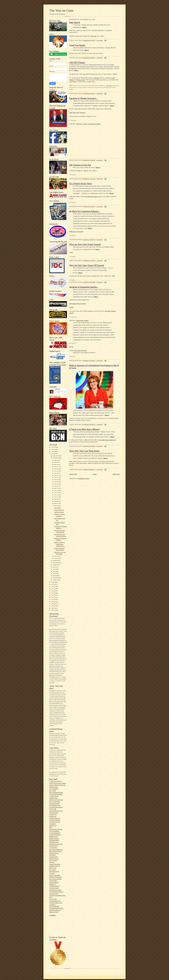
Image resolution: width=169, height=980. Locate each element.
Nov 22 (57, 475)
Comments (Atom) (83, 478)
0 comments (99, 40)
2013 (53, 593)
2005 (53, 610)
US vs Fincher (53, 899)
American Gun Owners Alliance (58, 783)
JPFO (51, 827)
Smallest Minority (54, 882)
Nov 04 (57, 556)
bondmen (73, 235)
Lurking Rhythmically (55, 835)
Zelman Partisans (54, 912)
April (54, 573)
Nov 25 (57, 471)
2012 (53, 595)
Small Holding (53, 881)
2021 (53, 449)
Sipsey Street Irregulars (55, 879)
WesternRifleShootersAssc (56, 908)
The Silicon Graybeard (55, 890)
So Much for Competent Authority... (85, 211)
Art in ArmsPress (54, 789)
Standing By (53, 884)
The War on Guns (61, 10)
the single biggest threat (106, 440)
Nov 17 (57, 486)
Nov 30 (57, 460)
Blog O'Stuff (53, 791)
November (56, 458)
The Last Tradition (54, 831)
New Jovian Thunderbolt (56, 849)
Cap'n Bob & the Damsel (56, 794)
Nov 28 (57, 464)
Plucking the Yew (54, 859)
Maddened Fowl (54, 836)
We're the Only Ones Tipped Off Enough (87, 265)
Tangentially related (82, 320)
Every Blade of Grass (55, 805)
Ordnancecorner (54, 857)
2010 (53, 599)
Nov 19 (57, 482)
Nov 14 (57, 490)
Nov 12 (57, 495)
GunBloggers (53, 816)
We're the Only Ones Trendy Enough (85, 244)
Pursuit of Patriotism (55, 864)
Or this (71, 307)
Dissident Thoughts (54, 803)
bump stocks (81, 80)
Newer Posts (73, 474)
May (54, 571)
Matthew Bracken (54, 838)
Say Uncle (52, 873)
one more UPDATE (81, 350)
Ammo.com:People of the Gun (57, 785)
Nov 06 (57, 506)
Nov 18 (57, 484)
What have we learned (76, 231)
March (55, 576)
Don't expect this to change (78, 304)
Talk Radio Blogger (54, 886)
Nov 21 (57, 477)
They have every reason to (77, 113)
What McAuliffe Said (55, 910)
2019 (53, 454)
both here (97, 78)
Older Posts (116, 474)
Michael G (74, 120)
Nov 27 (57, 467)
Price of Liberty (53, 860)
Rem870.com (53, 868)
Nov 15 (57, 488)
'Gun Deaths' (77, 45)
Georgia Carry (53, 814)
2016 (53, 586)
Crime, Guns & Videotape (56, 800)
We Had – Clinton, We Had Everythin (88, 124)
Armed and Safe (54, 787)
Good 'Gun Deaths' (59, 510)
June (54, 569)
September (56, 563)
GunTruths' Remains (55, 822)
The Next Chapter (54, 888)
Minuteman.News (54, 842)
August (55, 565)
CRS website (109, 86)
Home (95, 474)
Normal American (54, 853)
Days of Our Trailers (55, 802)
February (55, 578)
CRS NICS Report (59, 512)
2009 (53, 602)
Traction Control (54, 893)
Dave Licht (74, 317)
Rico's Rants (53, 870)
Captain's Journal (54, 796)
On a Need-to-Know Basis (81, 184)
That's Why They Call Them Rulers (84, 451)
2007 (53, 606)
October (55, 561)
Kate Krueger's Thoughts (56, 829)
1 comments (99, 261)
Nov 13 (57, 493)
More (84, 27)
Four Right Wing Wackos (56, 807)
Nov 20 (57, 480)
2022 (53, 447)
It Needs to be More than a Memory (85, 429)
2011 (53, 597)
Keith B (73, 356)
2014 (53, 591)
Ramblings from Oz (55, 866)
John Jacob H (53, 825)
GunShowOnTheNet (55, 820)
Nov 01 (57, 558)
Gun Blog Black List (55, 818)
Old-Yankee (52, 855)
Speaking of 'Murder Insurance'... (83, 98)
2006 (53, 608)
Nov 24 (57, 473)
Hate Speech (57, 508)
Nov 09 (57, 499)
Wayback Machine (54, 906)
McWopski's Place (54, 840)
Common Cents (53, 798)
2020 (53, 451)
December (56, 456)
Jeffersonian (52, 824)
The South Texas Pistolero (56, 892)
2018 (53, 582)
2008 (53, 604)
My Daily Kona (53, 846)
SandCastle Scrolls (54, 871)
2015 (53, 589)
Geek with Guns (54, 813)
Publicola (52, 862)
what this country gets (94, 196)
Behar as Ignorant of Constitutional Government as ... (60, 544)
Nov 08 (57, 501)
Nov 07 (57, 503)
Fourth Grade (53, 809)
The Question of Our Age (80, 165)
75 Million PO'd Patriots (56, 781)
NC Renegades (53, 848)
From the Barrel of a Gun (56, 811)
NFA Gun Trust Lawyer (56, 851)
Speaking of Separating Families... (84, 287)
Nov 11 (57, 497)
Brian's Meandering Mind (56, 792)
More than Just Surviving (56, 844)
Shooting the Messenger (56, 877)
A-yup (71, 347)
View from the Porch (55, 901)
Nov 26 (57, 469)
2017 (53, 584)
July (54, 567)
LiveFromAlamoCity (55, 833)
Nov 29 (57, 462)
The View (94, 36)
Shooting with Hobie (55, 875)
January (55, 580)
